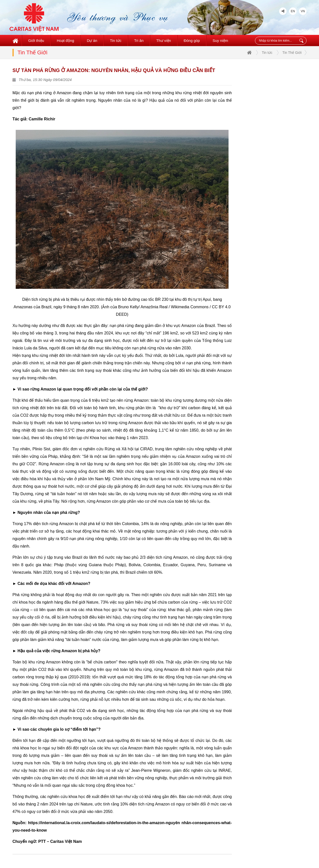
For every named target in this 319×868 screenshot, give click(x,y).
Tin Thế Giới (292, 53)
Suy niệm (220, 40)
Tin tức (116, 40)
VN (303, 11)
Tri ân (139, 40)
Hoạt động (66, 40)
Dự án (92, 40)
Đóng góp (192, 40)
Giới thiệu (36, 40)
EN (293, 11)
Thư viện (164, 40)
